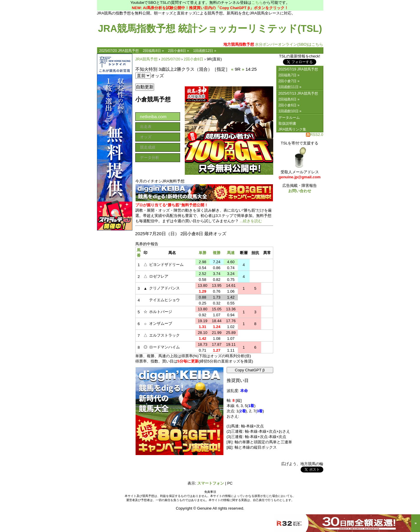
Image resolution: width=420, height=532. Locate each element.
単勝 (202, 253)
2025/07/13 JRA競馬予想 (298, 93)
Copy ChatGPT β (250, 370)
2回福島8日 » (153, 51)
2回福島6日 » (289, 99)
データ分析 (150, 158)
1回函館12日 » (205, 51)
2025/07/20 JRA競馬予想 (119, 51)
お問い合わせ (300, 191)
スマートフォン (211, 483)
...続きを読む (251, 221)
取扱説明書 (287, 123)
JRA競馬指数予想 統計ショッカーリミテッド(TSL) (210, 29)
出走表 (146, 127)
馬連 (231, 253)
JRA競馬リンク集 (293, 129)
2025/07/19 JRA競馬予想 (298, 69)
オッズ (146, 137)
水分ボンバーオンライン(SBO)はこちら (273, 44)
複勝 (217, 253)
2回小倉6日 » (289, 105)
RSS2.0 (315, 135)
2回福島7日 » (289, 75)
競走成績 (148, 147)
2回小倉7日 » (289, 81)
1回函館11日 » (290, 87)
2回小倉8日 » (178, 51)
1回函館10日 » (290, 111)
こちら (257, 3)
